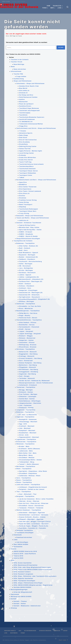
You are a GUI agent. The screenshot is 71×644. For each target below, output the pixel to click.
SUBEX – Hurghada (26, 234)
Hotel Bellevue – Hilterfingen (30, 401)
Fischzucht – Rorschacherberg (30, 261)
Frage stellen (21, 76)
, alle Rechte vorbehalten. (38, 640)
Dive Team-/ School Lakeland (30, 191)
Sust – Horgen (24, 376)
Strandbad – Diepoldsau (28, 473)
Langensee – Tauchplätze (26, 410)
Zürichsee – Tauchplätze (26, 349)
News (13, 67)
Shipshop (23, 207)
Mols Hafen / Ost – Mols (28, 453)
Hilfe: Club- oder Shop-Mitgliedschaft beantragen (32, 567)
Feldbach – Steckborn (27, 259)
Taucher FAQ (18, 74)
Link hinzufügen (22, 542)
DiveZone (23, 198)
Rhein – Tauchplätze (24, 469)
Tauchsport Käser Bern (28, 211)
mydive (22, 99)
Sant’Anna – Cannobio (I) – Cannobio (33, 528)
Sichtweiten (18, 547)
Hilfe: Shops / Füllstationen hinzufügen (28, 583)
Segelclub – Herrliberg (28, 374)
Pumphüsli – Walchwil (27, 431)
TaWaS (22, 178)
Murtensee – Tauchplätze (26, 466)
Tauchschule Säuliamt (27, 169)
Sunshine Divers (25, 106)
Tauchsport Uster (26, 175)
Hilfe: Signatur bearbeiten (23, 578)
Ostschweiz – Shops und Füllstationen (30, 83)
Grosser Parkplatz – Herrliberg (31, 358)
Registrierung (14, 633)
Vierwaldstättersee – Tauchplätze (29, 320)
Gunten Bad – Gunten (27, 399)
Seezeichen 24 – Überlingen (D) (31, 293)
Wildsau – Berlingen (27, 301)
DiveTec (22, 196)
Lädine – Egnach (25, 275)
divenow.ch (23, 93)
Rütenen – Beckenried (27, 338)
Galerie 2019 (18, 556)
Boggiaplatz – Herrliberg (28, 354)
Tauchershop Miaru (26, 166)
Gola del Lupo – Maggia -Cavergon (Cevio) (35, 521)
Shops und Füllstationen (23, 81)
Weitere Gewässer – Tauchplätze (29, 510)
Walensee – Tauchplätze (25, 444)
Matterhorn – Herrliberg (28, 365)
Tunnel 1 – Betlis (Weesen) (29, 464)
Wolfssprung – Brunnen (28, 345)
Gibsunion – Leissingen (28, 397)
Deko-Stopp (24, 135)
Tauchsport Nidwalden (28, 173)
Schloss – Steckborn (27, 286)
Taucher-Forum (17, 62)
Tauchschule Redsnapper (29, 209)
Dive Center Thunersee (28, 187)
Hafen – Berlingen (26, 264)
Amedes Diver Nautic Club (29, 86)
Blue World (23, 88)
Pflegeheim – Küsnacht (28, 367)
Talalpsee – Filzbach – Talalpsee (31, 508)
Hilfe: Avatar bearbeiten (23, 563)
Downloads (18, 535)
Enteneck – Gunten (26, 392)
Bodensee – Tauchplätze (25, 243)
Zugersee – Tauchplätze (25, 417)
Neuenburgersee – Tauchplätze (28, 311)
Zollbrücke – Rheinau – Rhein (30, 476)
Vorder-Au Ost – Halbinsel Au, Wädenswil (34, 381)
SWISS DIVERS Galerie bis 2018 (25, 551)
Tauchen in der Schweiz (18, 1)
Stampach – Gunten (26, 408)
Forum (44, 8)
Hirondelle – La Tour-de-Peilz (30, 306)
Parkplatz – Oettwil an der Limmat (32, 489)
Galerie (14, 549)
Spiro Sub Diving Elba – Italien (30, 230)
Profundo (23, 155)
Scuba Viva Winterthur (28, 158)
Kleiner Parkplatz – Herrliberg (30, 363)
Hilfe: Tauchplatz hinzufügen (24, 581)
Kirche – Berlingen (26, 270)
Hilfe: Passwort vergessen (23, 574)
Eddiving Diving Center (28, 146)
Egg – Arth (23, 424)
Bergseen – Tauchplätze (25, 496)
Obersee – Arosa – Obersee (29, 501)
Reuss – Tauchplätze (24, 480)
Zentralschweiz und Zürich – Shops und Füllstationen (36, 128)
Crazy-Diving (24, 213)
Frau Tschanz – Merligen (28, 394)
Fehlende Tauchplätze (25, 530)
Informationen (16, 71)
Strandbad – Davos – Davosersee (31, 506)
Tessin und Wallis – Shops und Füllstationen (33, 218)
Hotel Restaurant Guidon (28, 97)
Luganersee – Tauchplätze (26, 439)
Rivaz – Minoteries (26, 308)
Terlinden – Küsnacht (27, 378)
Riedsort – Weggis (26, 336)
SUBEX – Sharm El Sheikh (28, 236)
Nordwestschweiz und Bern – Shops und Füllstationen (36, 180)
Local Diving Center (27, 153)
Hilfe (13, 560)
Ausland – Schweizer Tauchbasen (29, 223)
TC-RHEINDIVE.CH (26, 122)
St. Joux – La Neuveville (28, 415)
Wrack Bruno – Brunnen (28, 347)
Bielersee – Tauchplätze (25, 412)
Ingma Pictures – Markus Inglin (31, 151)
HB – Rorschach (25, 266)
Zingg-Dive (23, 126)
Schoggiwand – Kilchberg (29, 372)
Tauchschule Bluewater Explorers (32, 117)
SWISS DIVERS (6, 2)
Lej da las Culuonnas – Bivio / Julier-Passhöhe (36, 499)
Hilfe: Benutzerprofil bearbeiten (26, 565)
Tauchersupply (25, 113)
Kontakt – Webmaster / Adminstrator (27, 606)
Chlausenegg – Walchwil (28, 422)
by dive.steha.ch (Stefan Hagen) (19, 640)
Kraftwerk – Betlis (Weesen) (30, 449)
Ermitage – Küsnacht (27, 356)
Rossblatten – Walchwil (28, 433)
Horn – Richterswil (26, 361)
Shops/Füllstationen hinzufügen (28, 239)
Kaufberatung (19, 79)
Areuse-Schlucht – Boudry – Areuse (32, 517)
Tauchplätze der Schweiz (23, 241)
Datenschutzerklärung (45, 631)
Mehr (52, 8)
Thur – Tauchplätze (24, 492)
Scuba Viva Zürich (26, 160)
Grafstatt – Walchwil (27, 426)
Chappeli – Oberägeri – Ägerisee (31, 519)
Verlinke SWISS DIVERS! (22, 587)
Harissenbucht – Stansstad (29, 327)
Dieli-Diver (23, 138)
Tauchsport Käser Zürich (28, 171)
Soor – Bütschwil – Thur (28, 494)
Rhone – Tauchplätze (24, 482)
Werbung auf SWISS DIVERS (21, 597)
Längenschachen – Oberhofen (30, 403)
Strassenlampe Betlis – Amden (30, 460)
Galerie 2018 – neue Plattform (25, 554)
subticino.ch (24, 220)
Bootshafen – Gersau (27, 325)
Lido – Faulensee (25, 405)
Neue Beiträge (19, 64)
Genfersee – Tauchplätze (26, 304)
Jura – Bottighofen (26, 268)
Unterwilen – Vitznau (27, 342)
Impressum (15, 594)
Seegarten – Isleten (26, 340)
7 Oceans (23, 131)
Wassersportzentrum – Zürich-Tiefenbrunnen (36, 383)
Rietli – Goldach (25, 284)
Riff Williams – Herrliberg (29, 369)
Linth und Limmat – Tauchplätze (28, 485)
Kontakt (14, 599)
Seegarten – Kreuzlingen (28, 290)
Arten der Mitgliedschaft (23, 592)
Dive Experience (25, 189)
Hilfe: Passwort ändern (22, 572)
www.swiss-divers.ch (10, 631)
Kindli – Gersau (25, 329)
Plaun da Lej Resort (26, 104)
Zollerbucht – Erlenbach (28, 385)
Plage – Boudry (25, 315)
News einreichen (20, 69)
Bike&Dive (23, 185)
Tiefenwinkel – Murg (27, 462)
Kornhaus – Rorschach (27, 273)
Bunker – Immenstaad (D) (28, 257)
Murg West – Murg (26, 455)
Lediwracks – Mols (26, 451)
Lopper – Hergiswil (26, 331)
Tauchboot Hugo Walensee (29, 108)
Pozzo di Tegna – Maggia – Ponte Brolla (34, 526)
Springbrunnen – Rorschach (29, 297)
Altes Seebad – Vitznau (28, 322)
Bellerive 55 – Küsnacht (28, 352)
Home (48, 6)
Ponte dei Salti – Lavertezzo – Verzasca (34, 524)
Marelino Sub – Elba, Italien (29, 227)
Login (59, 8)
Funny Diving (24, 202)
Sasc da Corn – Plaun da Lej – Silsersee (34, 503)
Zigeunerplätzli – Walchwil (29, 437)
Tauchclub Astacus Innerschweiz (31, 164)
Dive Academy (24, 142)
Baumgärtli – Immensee (28, 419)
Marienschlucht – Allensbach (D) (31, 279)
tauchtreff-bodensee (27, 119)
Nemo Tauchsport (26, 205)
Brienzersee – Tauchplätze (26, 442)
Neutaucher (23, 102)
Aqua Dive (23, 182)
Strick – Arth (24, 435)
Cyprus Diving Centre (27, 225)
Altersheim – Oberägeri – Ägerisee (32, 513)
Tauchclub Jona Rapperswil (29, 111)
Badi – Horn (23, 250)
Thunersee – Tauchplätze (26, 387)
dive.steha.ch (24, 91)
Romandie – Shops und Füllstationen (30, 216)
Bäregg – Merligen (26, 390)
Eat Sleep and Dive (26, 95)
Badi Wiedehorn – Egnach (29, 253)
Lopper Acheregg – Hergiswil (30, 334)
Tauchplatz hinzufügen (25, 533)
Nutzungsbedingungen (19, 590)
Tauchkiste (23, 115)
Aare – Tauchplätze (24, 478)
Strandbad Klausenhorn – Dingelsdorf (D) (34, 299)
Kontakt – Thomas (20, 601)
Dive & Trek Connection (28, 140)
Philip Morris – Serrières (28, 313)
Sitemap (14, 608)
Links (16, 540)
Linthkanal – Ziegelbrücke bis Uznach (33, 487)
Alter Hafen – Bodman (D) (29, 246)
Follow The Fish (25, 149)
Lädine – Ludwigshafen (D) (29, 277)
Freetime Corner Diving (28, 200)
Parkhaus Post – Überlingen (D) (31, 281)
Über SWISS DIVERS (21, 544)
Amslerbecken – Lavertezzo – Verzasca (34, 515)
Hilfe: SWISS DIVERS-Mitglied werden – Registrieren (33, 585)
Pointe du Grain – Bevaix (28, 318)
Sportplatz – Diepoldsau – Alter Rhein (33, 471)
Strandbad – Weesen (27, 458)
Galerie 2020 (18, 558)
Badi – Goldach (25, 248)
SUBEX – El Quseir (26, 232)
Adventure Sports (26, 133)
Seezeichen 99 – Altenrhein (29, 295)
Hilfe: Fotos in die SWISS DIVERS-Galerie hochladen (33, 570)
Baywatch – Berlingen (27, 255)
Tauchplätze (57, 6)
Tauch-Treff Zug (25, 162)
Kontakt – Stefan (20, 604)
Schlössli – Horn (25, 288)
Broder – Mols (24, 446)
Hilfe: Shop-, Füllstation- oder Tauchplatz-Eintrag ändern (35, 576)
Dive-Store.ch (24, 193)
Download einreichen (24, 537)
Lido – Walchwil (25, 428)
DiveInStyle (23, 144)
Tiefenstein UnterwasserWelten (31, 124)
